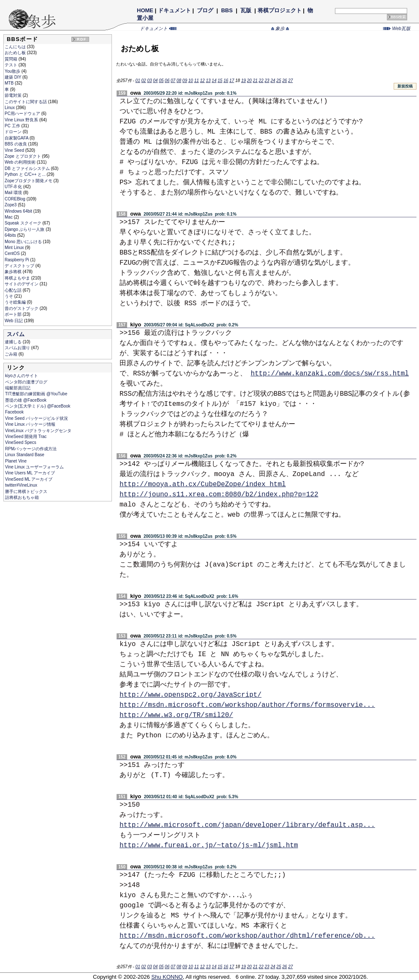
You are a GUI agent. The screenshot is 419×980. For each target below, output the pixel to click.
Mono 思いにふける (24, 242)
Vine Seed (15, 150)
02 (143, 81)
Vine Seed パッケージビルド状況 (37, 418)
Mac (9, 217)
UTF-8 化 (14, 187)
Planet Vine (16, 461)
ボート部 (14, 314)
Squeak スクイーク (23, 223)
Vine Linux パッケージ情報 (30, 424)
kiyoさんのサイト (22, 376)
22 (261, 81)
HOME (145, 10)
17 (232, 81)
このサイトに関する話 (26, 102)
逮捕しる (14, 342)
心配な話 (14, 290)
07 (173, 81)
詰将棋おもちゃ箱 (22, 497)
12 (203, 81)
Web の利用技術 (21, 162)
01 (138, 81)
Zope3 (11, 205)
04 (155, 81)
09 (185, 81)
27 (290, 81)
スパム (16, 334)
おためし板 (16, 53)
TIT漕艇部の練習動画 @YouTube (36, 394)
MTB (10, 83)
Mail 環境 (14, 193)
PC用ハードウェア (23, 114)
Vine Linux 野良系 (22, 120)
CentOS (13, 253)
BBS (227, 10)
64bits (11, 235)
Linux (10, 108)
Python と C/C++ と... (26, 174)
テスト (12, 65)
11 (197, 81)
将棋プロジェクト (280, 10)
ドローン (14, 132)
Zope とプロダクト (23, 156)
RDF (82, 39)
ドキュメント (174, 10)
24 (273, 81)
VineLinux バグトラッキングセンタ (38, 431)
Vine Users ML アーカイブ (30, 473)
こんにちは (16, 47)
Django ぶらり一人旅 (25, 229)
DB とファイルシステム (28, 168)
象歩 (280, 28)
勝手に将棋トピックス (26, 491)
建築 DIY (14, 77)
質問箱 (12, 59)
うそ (10, 296)
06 (167, 81)
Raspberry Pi (18, 260)
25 (279, 81)
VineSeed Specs (21, 442)
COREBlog (16, 199)
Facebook (14, 412)
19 (244, 81)
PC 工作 (13, 126)
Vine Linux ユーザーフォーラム (34, 467)
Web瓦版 (397, 28)
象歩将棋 (14, 272)
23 (267, 81)
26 (284, 81)
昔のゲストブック (22, 308)
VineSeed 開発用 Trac (26, 437)
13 (208, 81)
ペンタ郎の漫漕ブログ (26, 382)
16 (226, 81)
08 (179, 81)
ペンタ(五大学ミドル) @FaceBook (38, 406)
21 (255, 81)
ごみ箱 (12, 354)
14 (214, 81)
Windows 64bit (19, 211)
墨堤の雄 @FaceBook (26, 400)
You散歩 (13, 71)
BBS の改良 (16, 144)
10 (191, 81)
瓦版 (246, 10)
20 (249, 81)
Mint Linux (15, 248)
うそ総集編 (16, 302)
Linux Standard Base (25, 455)
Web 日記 (14, 321)
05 (161, 81)
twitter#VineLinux (21, 485)
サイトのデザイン (22, 284)
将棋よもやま (18, 278)
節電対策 (14, 95)
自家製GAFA (17, 138)
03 (149, 81)
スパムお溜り (18, 348)
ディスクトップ (20, 266)
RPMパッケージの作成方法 (31, 449)
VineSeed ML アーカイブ (29, 479)
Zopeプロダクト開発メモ (29, 181)
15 (220, 81)
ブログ (205, 10)
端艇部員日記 (18, 388)
